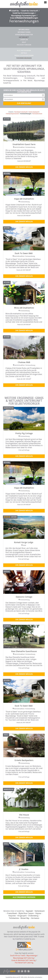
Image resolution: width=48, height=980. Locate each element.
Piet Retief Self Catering (24, 963)
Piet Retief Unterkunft (21, 112)
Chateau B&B (24, 362)
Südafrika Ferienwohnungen (24, 13)
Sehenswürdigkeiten (24, 35)
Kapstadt (29, 911)
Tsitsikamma (14, 918)
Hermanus (35, 918)
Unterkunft (24, 37)
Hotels (24, 53)
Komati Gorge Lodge (24, 542)
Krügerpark (22, 916)
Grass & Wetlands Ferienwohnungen (24, 18)
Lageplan (24, 40)
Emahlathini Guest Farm (24, 144)
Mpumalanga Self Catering (23, 958)
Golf (24, 42)
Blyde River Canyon (26, 913)
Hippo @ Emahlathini (24, 199)
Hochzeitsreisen (24, 45)
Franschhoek (12, 913)
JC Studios (24, 869)
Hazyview (12, 916)
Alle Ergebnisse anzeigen (24, 897)
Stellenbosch (40, 911)
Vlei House (24, 815)
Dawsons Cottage (24, 597)
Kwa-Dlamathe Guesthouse (24, 651)
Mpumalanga (24, 30)
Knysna (38, 913)
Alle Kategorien (24, 51)
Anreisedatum (43, 95)
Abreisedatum (43, 99)
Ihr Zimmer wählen (24, 167)
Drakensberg (33, 916)
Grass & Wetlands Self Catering (23, 960)
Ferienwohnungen (24, 58)
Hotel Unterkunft (34, 112)
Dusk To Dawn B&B (24, 253)
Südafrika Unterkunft (30, 11)
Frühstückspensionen (24, 56)
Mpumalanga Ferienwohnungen (23, 16)
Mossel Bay (25, 918)
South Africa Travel (18, 956)
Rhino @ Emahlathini (24, 308)
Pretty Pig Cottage (24, 433)
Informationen (24, 32)
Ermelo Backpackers (24, 760)
